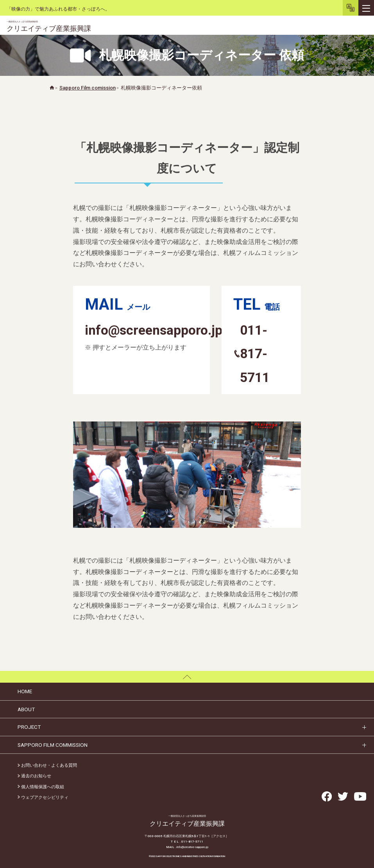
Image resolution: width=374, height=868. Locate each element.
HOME (25, 691)
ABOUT (26, 709)
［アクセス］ (219, 836)
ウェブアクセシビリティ (43, 797)
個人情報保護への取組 (41, 787)
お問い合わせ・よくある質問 (47, 765)
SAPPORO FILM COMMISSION (53, 745)
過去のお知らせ (34, 776)
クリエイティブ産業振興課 (49, 26)
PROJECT (29, 727)
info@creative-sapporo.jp (192, 847)
